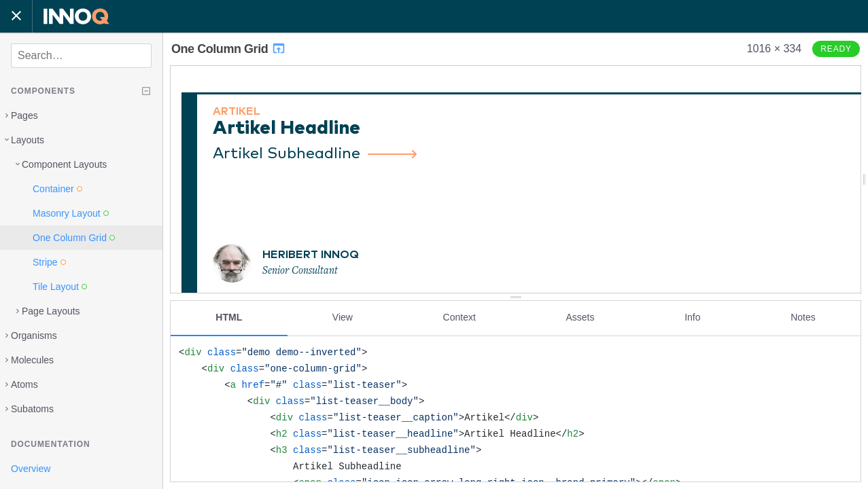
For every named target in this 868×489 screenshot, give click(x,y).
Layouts (28, 140)
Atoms (24, 384)
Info (692, 317)
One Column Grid (229, 49)
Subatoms (32, 409)
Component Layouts (64, 164)
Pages (24, 115)
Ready (836, 49)
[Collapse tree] (146, 91)
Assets (580, 317)
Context (459, 317)
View (343, 317)
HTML (229, 317)
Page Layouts (51, 311)
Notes (803, 317)
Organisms (34, 336)
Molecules (32, 360)
